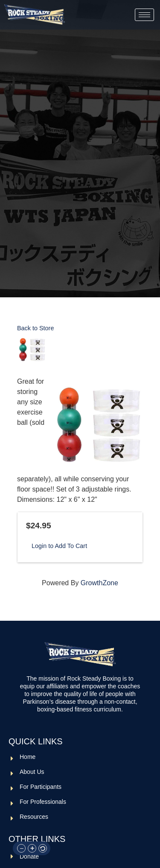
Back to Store (35, 328)
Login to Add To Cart (59, 546)
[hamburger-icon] (144, 15)
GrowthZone (99, 583)
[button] (21, 848)
